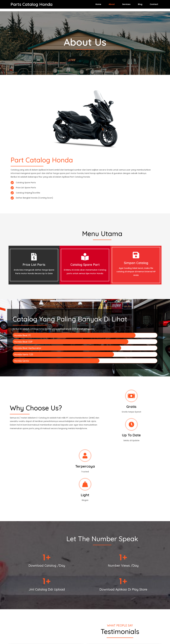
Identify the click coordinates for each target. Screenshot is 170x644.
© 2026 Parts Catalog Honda (85, 635)
